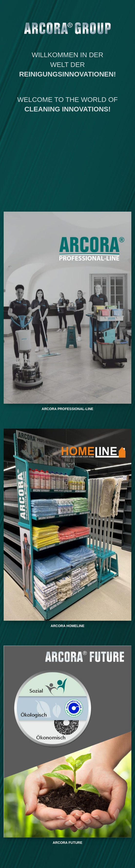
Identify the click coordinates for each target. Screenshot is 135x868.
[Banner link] (67, 308)
